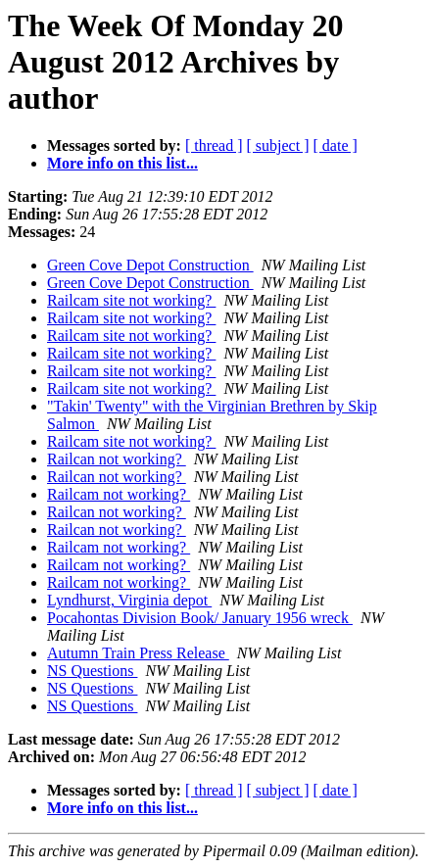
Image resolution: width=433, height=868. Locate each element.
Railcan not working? (117, 459)
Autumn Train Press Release (138, 653)
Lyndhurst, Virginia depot (129, 600)
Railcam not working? (119, 494)
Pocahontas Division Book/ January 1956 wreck (200, 618)
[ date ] (336, 145)
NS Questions (92, 671)
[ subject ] (278, 145)
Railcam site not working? (131, 300)
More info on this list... (122, 163)
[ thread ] (214, 145)
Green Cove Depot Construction (150, 265)
